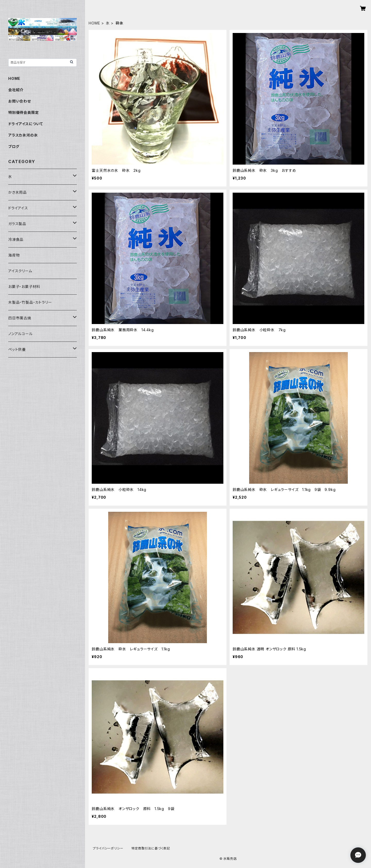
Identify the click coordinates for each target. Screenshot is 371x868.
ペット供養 (17, 349)
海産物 (14, 255)
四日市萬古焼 (20, 318)
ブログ (14, 146)
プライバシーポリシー (108, 848)
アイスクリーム (20, 271)
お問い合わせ (20, 101)
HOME (94, 23)
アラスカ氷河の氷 (23, 135)
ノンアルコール (20, 334)
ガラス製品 (17, 224)
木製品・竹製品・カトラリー (30, 302)
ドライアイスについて (26, 124)
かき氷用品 (18, 192)
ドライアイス (18, 208)
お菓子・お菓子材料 (24, 287)
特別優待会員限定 (23, 112)
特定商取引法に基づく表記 (151, 848)
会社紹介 (16, 90)
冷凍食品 (16, 239)
